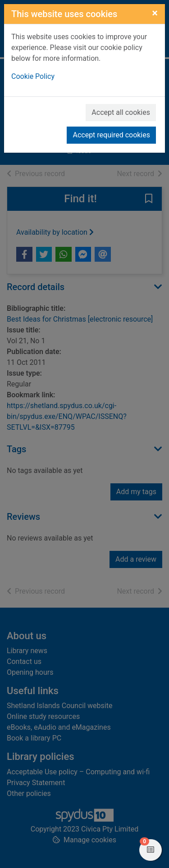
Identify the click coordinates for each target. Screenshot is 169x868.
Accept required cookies (111, 135)
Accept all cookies (121, 112)
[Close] (155, 13)
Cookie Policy (33, 76)
